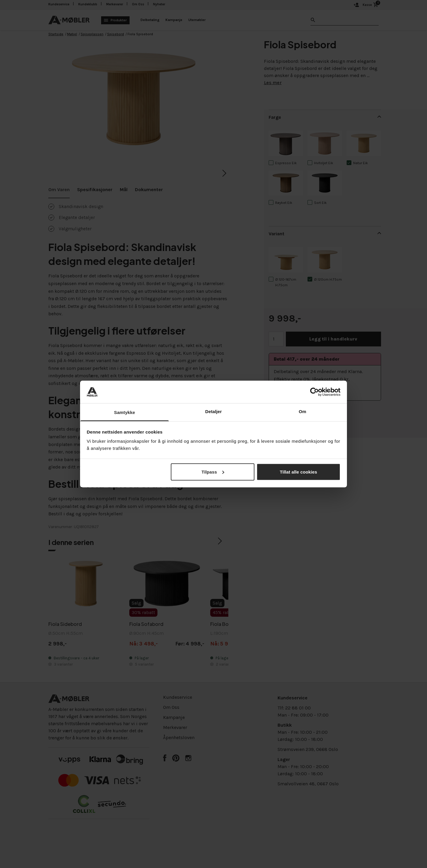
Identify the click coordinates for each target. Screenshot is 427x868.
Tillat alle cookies (299, 472)
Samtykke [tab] (125, 412)
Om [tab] (302, 411)
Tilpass (213, 472)
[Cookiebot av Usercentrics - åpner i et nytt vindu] (314, 392)
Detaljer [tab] (213, 411)
